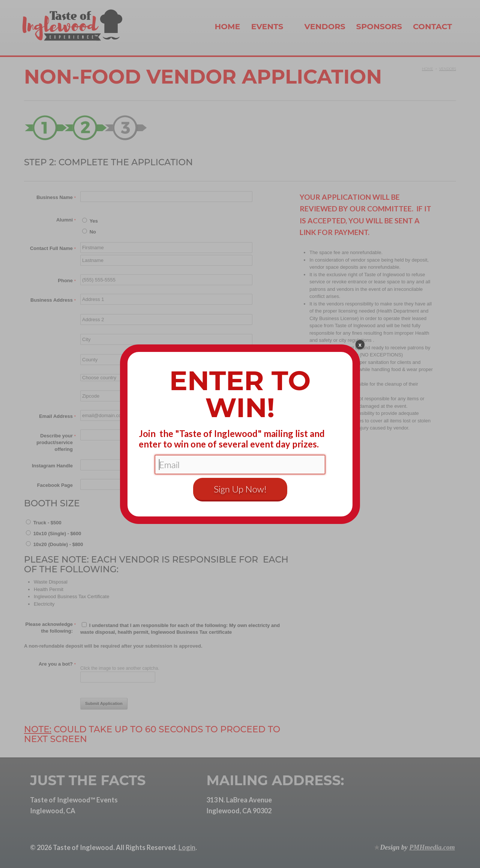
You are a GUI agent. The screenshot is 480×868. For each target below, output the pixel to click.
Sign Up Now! (240, 489)
